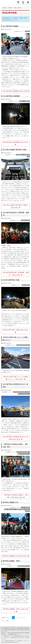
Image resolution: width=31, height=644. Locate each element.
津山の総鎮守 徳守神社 (8, 184)
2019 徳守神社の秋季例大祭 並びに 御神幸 (15, 386)
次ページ (5, 621)
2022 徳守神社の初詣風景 (11, 96)
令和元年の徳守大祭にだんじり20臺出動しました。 (15, 339)
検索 (23, 3)
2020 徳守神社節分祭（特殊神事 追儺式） (16, 214)
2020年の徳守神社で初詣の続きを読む (15, 331)
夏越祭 (18, 509)
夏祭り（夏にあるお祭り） (10, 509)
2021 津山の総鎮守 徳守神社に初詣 (14, 150)
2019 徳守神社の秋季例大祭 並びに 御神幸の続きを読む (15, 438)
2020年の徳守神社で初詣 (11, 280)
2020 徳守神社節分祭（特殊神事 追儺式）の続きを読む (15, 274)
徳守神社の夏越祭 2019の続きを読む (15, 556)
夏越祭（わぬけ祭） (25, 509)
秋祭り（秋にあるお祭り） (24, 394)
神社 (28, 156)
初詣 (17, 155)
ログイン (28, 3)
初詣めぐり (22, 101)
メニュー (18, 3)
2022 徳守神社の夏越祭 (10, 26)
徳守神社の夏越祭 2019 (10, 502)
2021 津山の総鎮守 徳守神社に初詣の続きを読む (15, 206)
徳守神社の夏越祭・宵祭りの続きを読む (16, 610)
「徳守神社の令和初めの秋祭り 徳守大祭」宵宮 (15, 446)
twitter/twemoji (19, 636)
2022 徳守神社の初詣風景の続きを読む (15, 143)
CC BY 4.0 (19, 638)
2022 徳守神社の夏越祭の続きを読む (15, 91)
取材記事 (10, 8)
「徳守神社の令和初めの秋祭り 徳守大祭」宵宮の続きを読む (16, 496)
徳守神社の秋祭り (26, 345)
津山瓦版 (5, 3)
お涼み (23, 507)
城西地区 (27, 507)
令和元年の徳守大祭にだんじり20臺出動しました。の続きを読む (15, 378)
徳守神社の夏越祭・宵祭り (12, 561)
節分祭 (28, 220)
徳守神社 (27, 31)
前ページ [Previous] (5, 618)
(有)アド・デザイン (24, 641)
